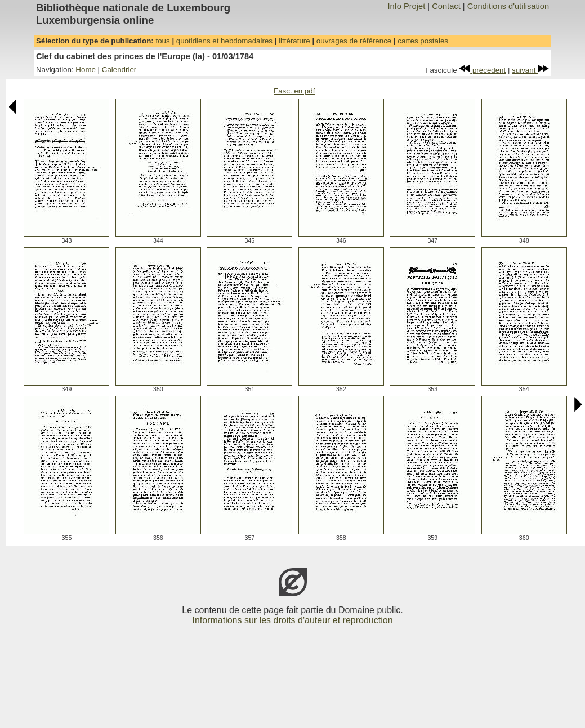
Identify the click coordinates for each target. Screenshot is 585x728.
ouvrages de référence (354, 41)
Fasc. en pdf (294, 91)
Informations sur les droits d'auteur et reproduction (292, 620)
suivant (530, 70)
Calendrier (119, 70)
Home (86, 70)
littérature (294, 41)
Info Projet (406, 6)
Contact (446, 6)
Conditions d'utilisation (508, 6)
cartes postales (423, 41)
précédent (482, 70)
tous (162, 41)
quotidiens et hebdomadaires (224, 41)
